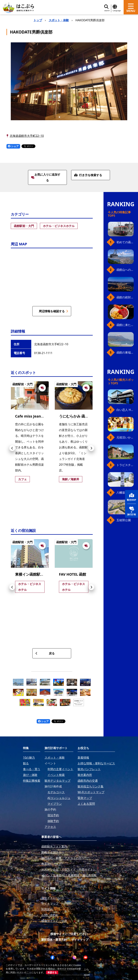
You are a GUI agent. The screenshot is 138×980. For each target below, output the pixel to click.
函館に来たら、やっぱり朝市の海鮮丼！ (125, 325)
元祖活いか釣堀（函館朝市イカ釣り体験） (125, 437)
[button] (12, 448)
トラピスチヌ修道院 (125, 465)
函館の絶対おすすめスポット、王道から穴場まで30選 (125, 297)
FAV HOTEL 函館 (73, 574)
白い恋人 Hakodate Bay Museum (125, 410)
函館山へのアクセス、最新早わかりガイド (125, 270)
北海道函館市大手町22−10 (27, 136)
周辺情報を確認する (53, 311)
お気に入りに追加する (46, 177)
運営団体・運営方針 (54, 940)
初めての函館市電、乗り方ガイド (125, 242)
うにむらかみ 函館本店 (77, 416)
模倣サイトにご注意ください (69, 934)
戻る (45, 653)
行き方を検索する (88, 175)
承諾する (52, 972)
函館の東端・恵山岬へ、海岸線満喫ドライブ (125, 352)
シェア (13, 146)
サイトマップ (80, 940)
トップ (38, 20)
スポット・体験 (59, 20)
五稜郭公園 (124, 520)
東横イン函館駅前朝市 (33, 574)
